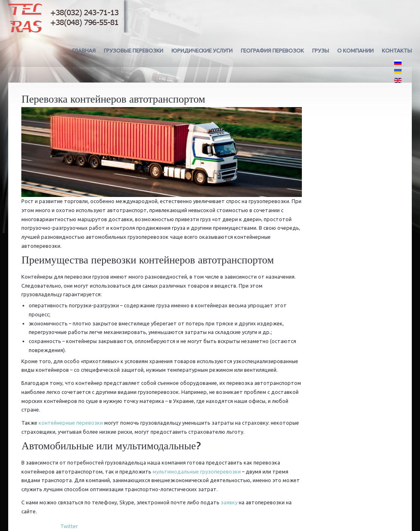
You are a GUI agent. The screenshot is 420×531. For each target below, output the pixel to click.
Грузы (321, 50)
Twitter (69, 526)
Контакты (397, 50)
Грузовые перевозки (134, 50)
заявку (229, 502)
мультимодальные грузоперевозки (197, 471)
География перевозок (272, 50)
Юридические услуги (202, 50)
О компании (355, 50)
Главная (84, 50)
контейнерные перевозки (71, 423)
